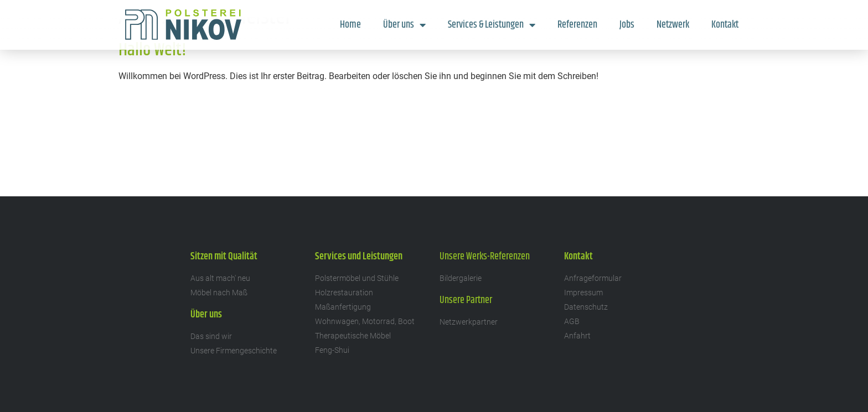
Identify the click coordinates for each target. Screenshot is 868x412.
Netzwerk (673, 25)
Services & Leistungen (492, 25)
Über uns (404, 25)
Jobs (627, 25)
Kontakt (725, 25)
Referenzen (577, 25)
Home (350, 25)
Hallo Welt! (153, 50)
